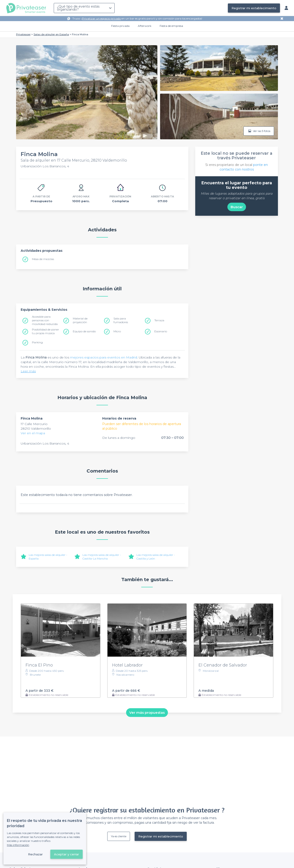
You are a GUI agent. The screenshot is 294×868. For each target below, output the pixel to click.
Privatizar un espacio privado (101, 18)
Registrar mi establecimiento (254, 8)
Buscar (237, 207)
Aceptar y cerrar (66, 854)
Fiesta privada (120, 26)
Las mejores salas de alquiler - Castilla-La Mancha (102, 557)
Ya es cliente (119, 836)
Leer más (28, 371)
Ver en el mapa (33, 433)
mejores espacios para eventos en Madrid (104, 357)
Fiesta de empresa (171, 26)
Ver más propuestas (147, 713)
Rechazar (35, 854)
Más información (18, 845)
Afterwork (145, 26)
